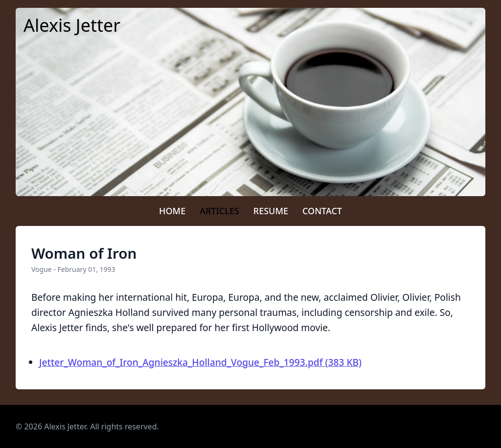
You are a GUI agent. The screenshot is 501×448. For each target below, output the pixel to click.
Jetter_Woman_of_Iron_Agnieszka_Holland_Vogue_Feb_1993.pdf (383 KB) (200, 362)
